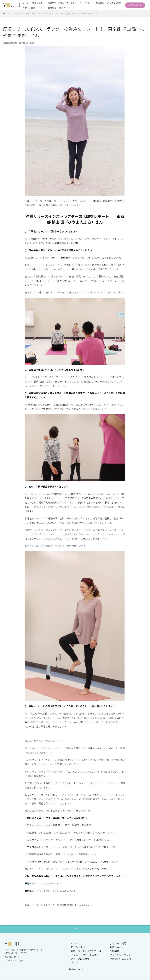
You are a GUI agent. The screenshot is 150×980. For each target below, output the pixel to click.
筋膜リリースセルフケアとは (61, 3)
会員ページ (64, 8)
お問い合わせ (135, 5)
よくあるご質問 (114, 3)
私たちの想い (38, 3)
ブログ (41, 8)
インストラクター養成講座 (91, 3)
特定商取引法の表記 (120, 959)
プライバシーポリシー (121, 955)
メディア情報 (29, 8)
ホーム (26, 3)
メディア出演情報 (80, 959)
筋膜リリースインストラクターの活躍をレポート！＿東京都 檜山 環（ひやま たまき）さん (62, 13)
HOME (8, 13)
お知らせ (18, 13)
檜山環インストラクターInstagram (45, 883)
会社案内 (52, 8)
